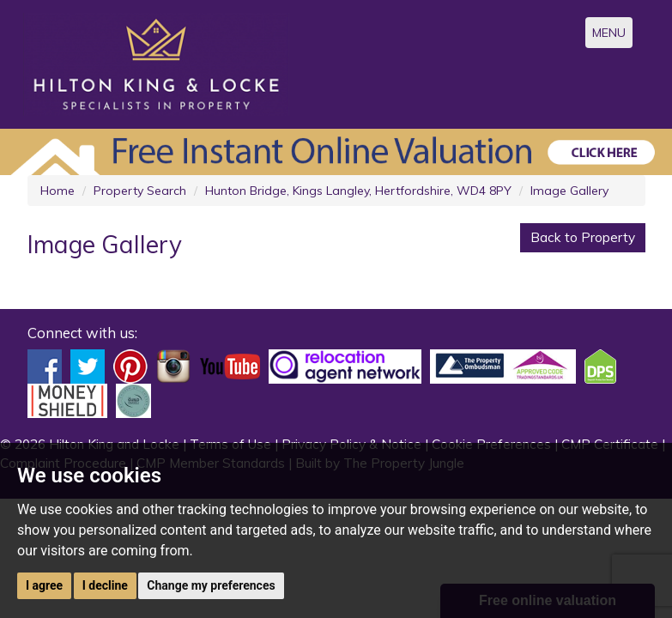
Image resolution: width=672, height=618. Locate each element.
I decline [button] (105, 585)
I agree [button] (44, 585)
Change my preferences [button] (211, 585)
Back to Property (583, 237)
